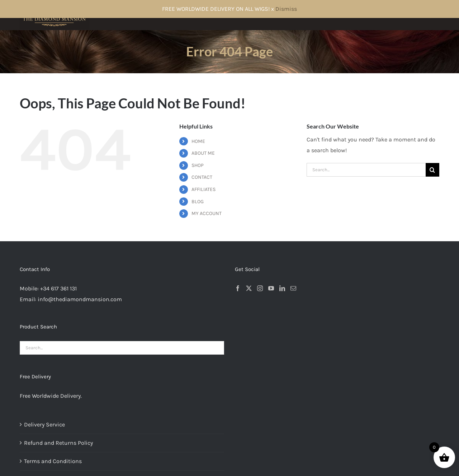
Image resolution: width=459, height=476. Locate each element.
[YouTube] (271, 288)
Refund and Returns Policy (58, 443)
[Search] (432, 170)
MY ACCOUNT (207, 213)
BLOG (198, 202)
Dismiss (286, 9)
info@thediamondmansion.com (80, 299)
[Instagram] (260, 288)
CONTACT (202, 177)
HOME (198, 141)
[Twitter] (249, 288)
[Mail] (293, 288)
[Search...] (366, 170)
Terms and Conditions (53, 461)
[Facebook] (238, 288)
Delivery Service (44, 424)
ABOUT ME (203, 153)
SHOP (198, 165)
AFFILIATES (204, 189)
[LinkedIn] (282, 288)
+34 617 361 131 (58, 288)
